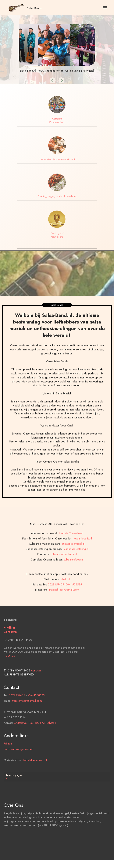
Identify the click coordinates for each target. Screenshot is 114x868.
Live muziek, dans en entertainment (57, 159)
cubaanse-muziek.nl (74, 562)
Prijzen (8, 753)
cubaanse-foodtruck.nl (64, 573)
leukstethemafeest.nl (35, 769)
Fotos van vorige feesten (18, 758)
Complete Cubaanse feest (57, 120)
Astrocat (36, 680)
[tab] (57, 777)
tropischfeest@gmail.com (27, 710)
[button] (53, 80)
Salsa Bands (34, 8)
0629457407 (56, 603)
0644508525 (74, 603)
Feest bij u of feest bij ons (57, 235)
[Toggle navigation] (105, 7)
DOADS (10, 665)
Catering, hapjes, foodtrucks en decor (57, 196)
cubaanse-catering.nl (76, 568)
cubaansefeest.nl (73, 578)
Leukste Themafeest (71, 552)
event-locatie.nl (83, 557)
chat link (66, 598)
